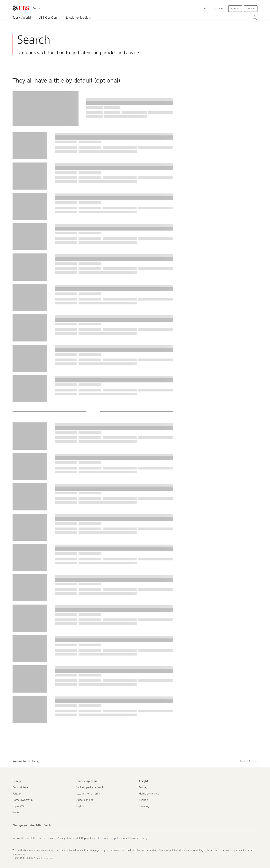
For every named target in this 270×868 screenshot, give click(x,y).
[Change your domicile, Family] (47, 825)
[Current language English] (206, 9)
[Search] (255, 18)
